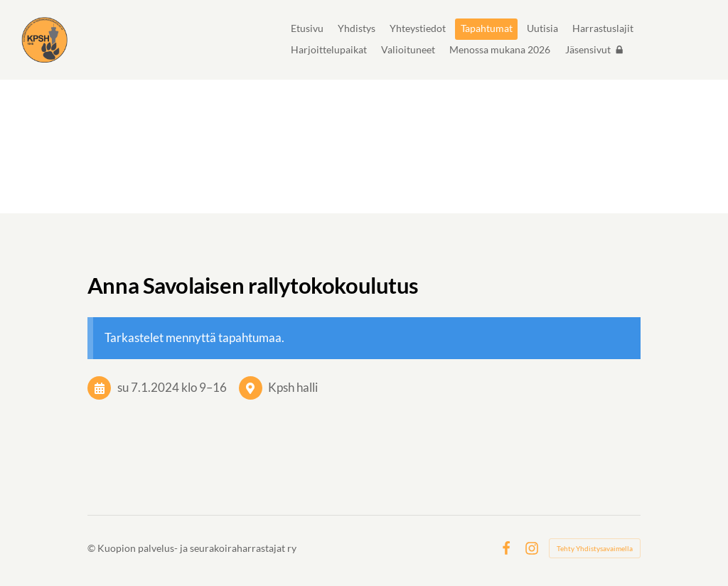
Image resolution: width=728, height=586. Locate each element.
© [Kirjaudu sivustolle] (92, 548)
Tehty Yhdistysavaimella (595, 548)
